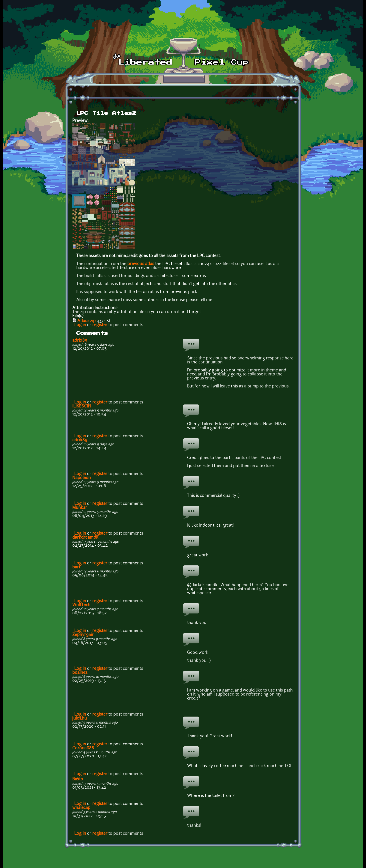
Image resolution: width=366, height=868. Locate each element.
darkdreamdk (85, 538)
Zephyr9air (83, 635)
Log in (80, 325)
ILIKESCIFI (82, 406)
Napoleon (82, 478)
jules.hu (80, 719)
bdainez (80, 673)
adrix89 (80, 341)
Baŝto (78, 779)
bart (76, 567)
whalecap (81, 808)
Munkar (80, 508)
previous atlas (141, 264)
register (100, 325)
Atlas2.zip (86, 321)
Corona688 (83, 748)
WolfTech (81, 605)
